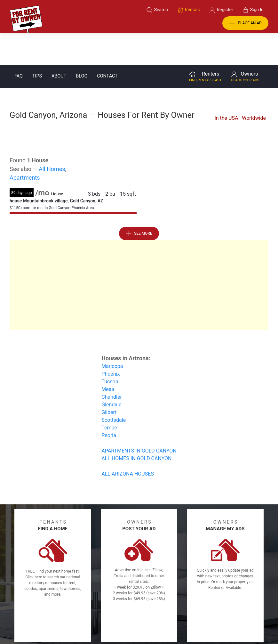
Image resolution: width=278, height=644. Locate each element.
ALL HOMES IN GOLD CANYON (136, 426)
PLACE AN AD (245, 23)
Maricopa (112, 334)
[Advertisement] (139, 253)
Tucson (110, 349)
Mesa (108, 357)
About (59, 44)
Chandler (112, 365)
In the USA (226, 86)
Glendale (111, 372)
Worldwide (254, 86)
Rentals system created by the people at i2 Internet (206, 623)
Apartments (25, 145)
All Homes (52, 137)
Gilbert (109, 380)
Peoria (109, 403)
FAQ (19, 44)
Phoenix (111, 342)
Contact (107, 44)
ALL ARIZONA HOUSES (128, 441)
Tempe (109, 395)
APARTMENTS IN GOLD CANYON (139, 418)
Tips (37, 44)
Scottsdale (114, 388)
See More (139, 201)
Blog (82, 44)
